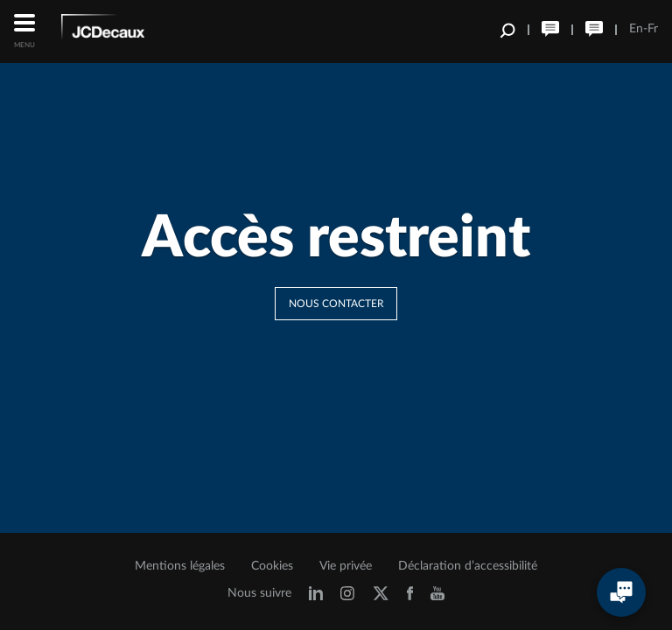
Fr (653, 29)
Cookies (272, 566)
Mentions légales (180, 566)
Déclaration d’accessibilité (468, 566)
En (636, 29)
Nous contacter (336, 304)
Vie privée (346, 566)
